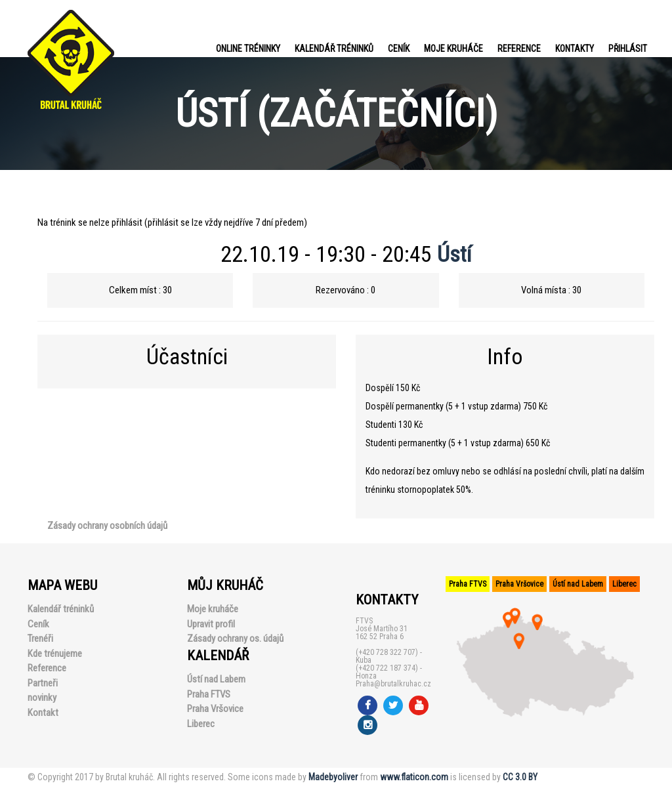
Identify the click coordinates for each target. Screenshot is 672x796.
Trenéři (40, 639)
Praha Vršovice (215, 709)
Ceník (399, 49)
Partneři (43, 683)
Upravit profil (211, 624)
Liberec (201, 724)
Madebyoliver (333, 777)
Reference (519, 49)
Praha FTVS (209, 694)
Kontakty (575, 49)
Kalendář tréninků (334, 49)
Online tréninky (248, 49)
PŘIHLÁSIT (628, 49)
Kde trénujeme (55, 654)
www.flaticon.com (414, 777)
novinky (42, 698)
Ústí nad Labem (216, 679)
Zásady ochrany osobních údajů (107, 526)
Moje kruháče (453, 49)
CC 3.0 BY (520, 777)
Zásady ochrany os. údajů (235, 639)
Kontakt (43, 713)
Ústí (454, 254)
